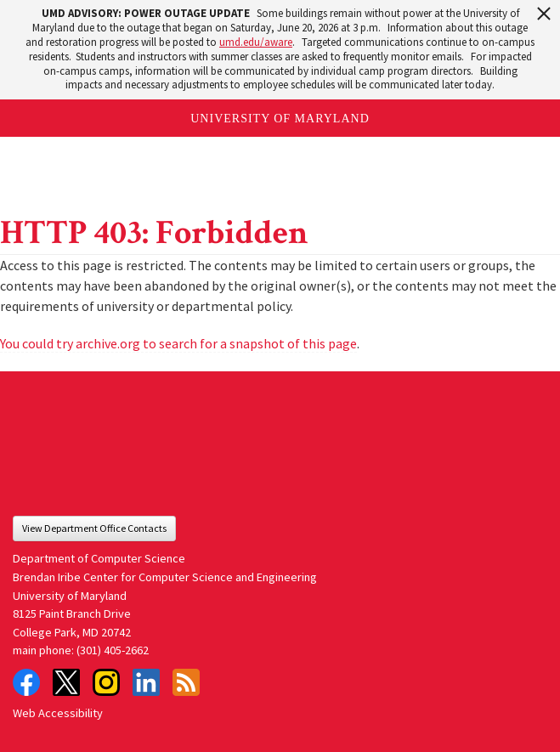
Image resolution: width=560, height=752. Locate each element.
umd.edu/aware (256, 42)
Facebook (26, 682)
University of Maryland (280, 119)
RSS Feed (186, 682)
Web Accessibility (58, 713)
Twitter (66, 682)
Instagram (106, 682)
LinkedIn (146, 682)
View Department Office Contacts (94, 528)
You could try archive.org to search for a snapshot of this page (178, 343)
